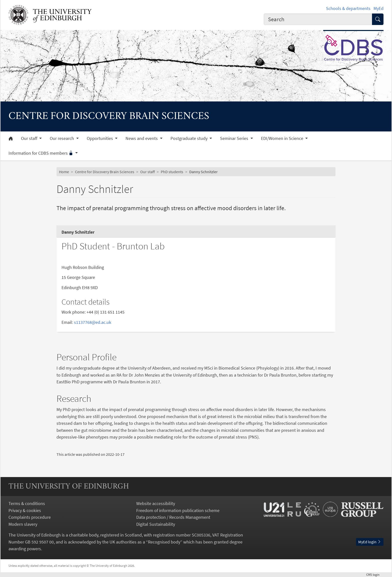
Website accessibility (156, 503)
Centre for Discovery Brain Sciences (105, 172)
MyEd (378, 8)
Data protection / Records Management (173, 517)
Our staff (147, 172)
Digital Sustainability (156, 524)
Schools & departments (348, 8)
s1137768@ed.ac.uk (93, 322)
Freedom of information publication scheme (178, 510)
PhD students (172, 172)
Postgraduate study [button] (189, 138)
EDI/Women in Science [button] (283, 138)
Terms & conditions (27, 503)
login (375, 575)
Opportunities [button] (100, 138)
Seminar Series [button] (235, 138)
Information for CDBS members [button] (41, 153)
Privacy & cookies (25, 510)
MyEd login (370, 542)
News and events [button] (142, 138)
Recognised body (164, 542)
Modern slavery (23, 524)
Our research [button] (62, 138)
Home (64, 172)
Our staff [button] (30, 138)
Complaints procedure (30, 517)
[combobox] (318, 19)
